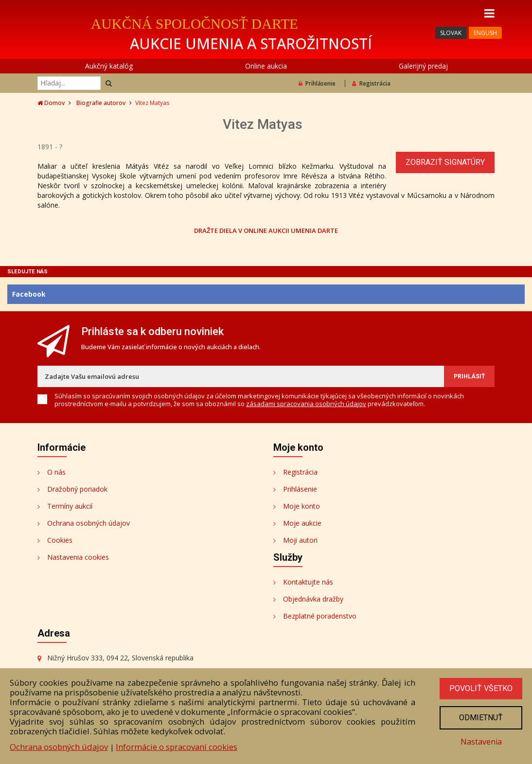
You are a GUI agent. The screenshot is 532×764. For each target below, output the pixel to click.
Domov (51, 103)
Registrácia (371, 83)
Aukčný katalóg (109, 66)
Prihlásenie (317, 83)
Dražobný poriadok (77, 489)
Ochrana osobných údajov (89, 523)
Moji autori (300, 540)
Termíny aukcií (70, 506)
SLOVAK (451, 33)
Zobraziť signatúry (445, 162)
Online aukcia (266, 66)
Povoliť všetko (480, 687)
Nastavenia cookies (78, 557)
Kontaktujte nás (308, 582)
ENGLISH (485, 33)
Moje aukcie (302, 523)
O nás (56, 472)
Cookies (60, 540)
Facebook (29, 294)
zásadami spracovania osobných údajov (306, 404)
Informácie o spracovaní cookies (177, 745)
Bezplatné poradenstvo (320, 616)
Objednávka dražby (313, 599)
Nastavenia (480, 741)
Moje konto (301, 506)
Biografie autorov (101, 103)
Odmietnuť (480, 716)
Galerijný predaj (423, 66)
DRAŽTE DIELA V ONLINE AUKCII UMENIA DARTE (266, 230)
